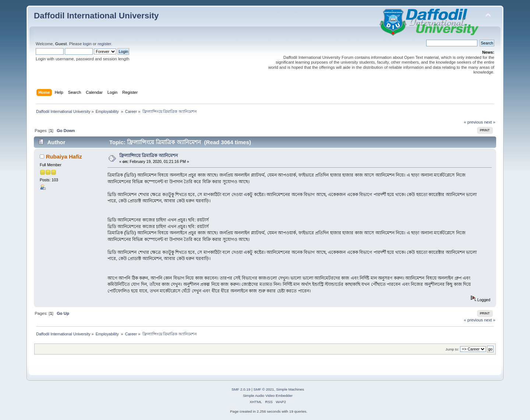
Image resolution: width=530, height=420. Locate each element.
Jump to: (452, 349)
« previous (473, 122)
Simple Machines (290, 389)
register (104, 44)
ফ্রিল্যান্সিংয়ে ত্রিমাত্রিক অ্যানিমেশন (149, 156)
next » (490, 122)
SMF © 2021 (264, 389)
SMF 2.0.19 (241, 389)
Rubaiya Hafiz (64, 156)
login (87, 44)
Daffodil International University (96, 16)
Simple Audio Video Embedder (268, 396)
